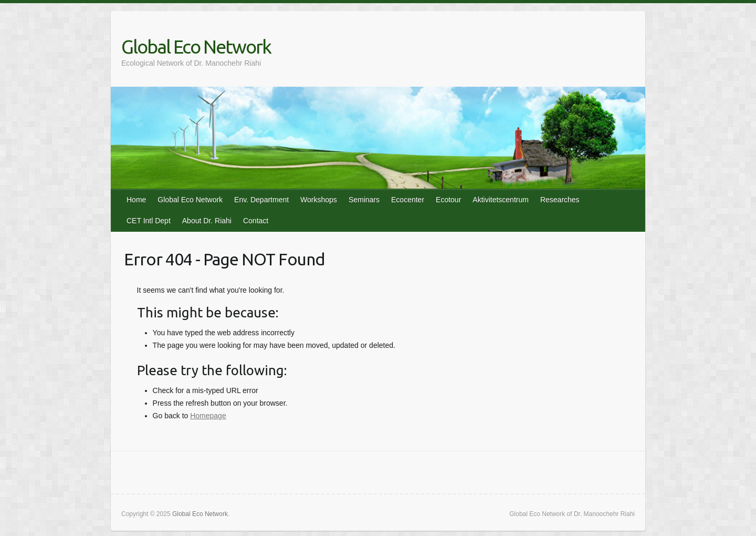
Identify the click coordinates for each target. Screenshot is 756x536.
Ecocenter (408, 200)
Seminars (364, 200)
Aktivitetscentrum (501, 200)
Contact (256, 221)
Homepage (208, 416)
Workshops (319, 200)
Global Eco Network (196, 47)
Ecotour (448, 200)
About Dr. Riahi (207, 221)
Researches (560, 200)
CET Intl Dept (149, 221)
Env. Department (261, 200)
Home (136, 200)
